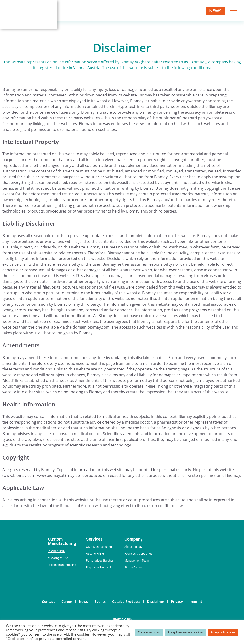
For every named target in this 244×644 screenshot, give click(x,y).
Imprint (196, 601)
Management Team (137, 561)
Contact (48, 601)
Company (133, 539)
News (215, 11)
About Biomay (133, 547)
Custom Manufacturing (62, 541)
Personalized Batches (100, 561)
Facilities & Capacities (138, 554)
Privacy (177, 601)
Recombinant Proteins (62, 565)
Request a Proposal (98, 568)
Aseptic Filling (95, 554)
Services (94, 539)
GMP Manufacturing (99, 547)
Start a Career (133, 568)
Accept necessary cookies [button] (186, 632)
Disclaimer (156, 601)
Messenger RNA (58, 558)
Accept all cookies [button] (223, 632)
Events (100, 601)
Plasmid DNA (56, 551)
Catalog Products (126, 601)
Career (67, 601)
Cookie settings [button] (149, 632)
